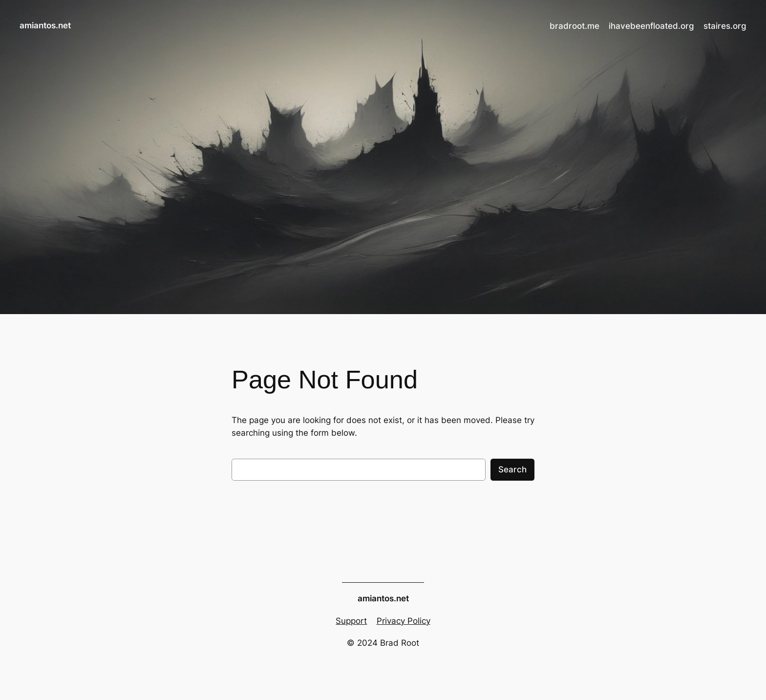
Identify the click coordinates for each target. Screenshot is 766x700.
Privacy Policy (404, 621)
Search (512, 469)
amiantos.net (45, 25)
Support (351, 621)
